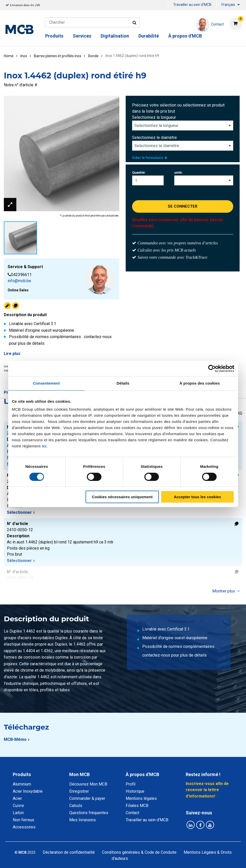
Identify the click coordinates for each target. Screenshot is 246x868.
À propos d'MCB (185, 36)
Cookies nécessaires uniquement (122, 497)
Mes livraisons (83, 820)
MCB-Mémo (15, 739)
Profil (131, 784)
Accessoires (24, 827)
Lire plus (12, 354)
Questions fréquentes (89, 813)
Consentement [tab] (46, 383)
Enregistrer (79, 791)
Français (228, 5)
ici (44, 446)
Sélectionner (19, 512)
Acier (17, 798)
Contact (132, 813)
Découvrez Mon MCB (88, 784)
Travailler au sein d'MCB (192, 5)
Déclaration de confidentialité (69, 852)
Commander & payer (87, 798)
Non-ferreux (24, 820)
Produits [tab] (22, 774)
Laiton (18, 813)
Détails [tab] (123, 383)
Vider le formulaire (150, 158)
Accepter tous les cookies (197, 497)
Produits (54, 36)
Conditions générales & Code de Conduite (139, 852)
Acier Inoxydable (28, 791)
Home (9, 56)
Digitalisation (115, 36)
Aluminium (22, 784)
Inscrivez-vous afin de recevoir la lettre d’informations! (207, 790)
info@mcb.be (19, 281)
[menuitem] (167, 5)
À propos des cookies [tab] (200, 383)
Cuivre (18, 806)
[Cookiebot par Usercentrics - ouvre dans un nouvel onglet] (212, 368)
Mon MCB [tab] (79, 774)
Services (82, 36)
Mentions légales (141, 798)
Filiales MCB (137, 806)
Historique (135, 791)
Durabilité (149, 36)
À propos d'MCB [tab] (142, 774)
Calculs (76, 806)
